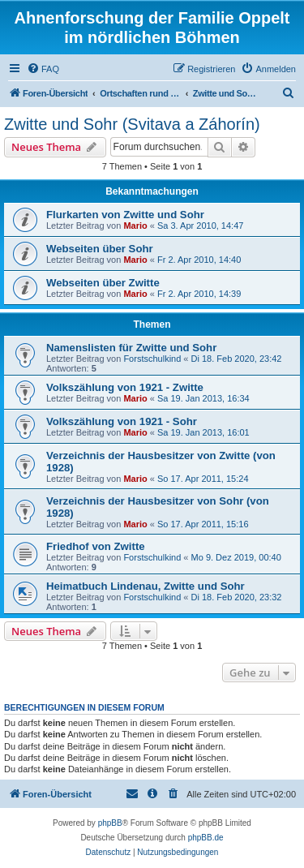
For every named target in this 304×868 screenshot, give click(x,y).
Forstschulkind (152, 359)
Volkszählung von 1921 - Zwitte (125, 387)
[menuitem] (43, 69)
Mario (135, 226)
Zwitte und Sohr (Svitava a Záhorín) (132, 124)
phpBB (110, 823)
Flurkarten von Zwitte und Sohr (125, 215)
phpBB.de (206, 838)
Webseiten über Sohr (100, 249)
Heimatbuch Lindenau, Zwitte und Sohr (146, 586)
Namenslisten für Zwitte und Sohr (131, 348)
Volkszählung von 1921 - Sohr (122, 421)
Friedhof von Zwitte (96, 546)
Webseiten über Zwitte (103, 283)
